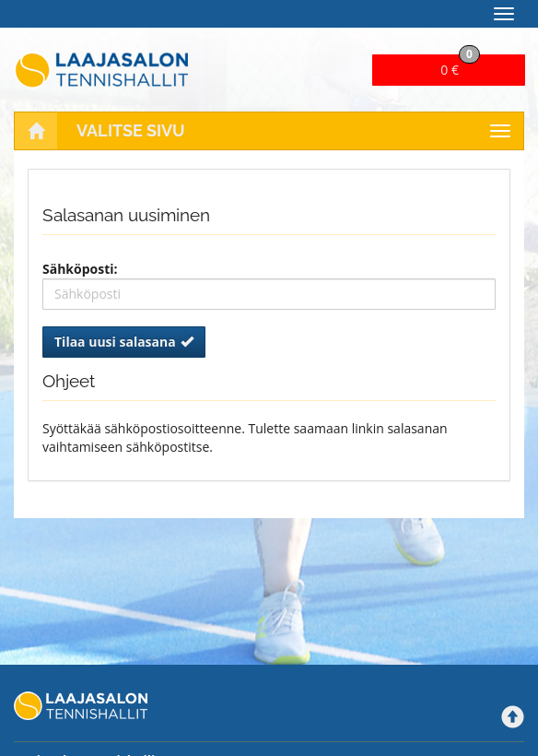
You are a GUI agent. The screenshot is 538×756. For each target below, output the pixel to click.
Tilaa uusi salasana (124, 342)
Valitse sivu (131, 130)
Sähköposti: (80, 269)
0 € (460, 66)
